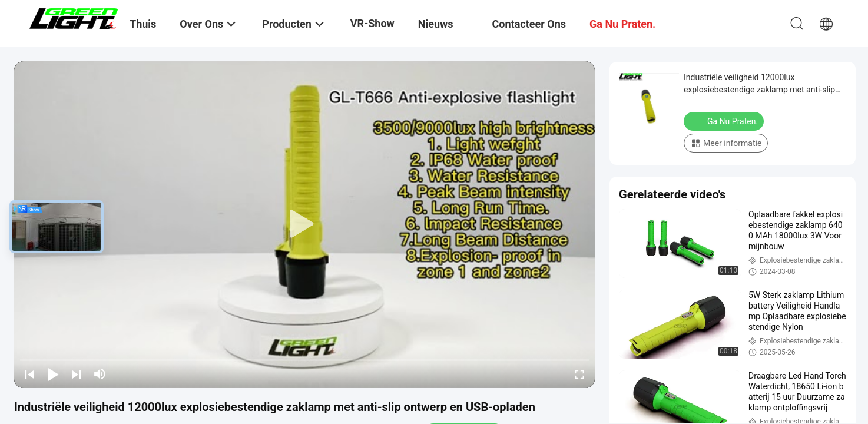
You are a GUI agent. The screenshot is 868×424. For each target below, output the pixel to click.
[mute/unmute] (100, 374)
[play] (304, 224)
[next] (77, 374)
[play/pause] (53, 374)
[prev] (29, 374)
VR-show (372, 23)
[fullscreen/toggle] (579, 374)
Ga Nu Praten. (725, 121)
